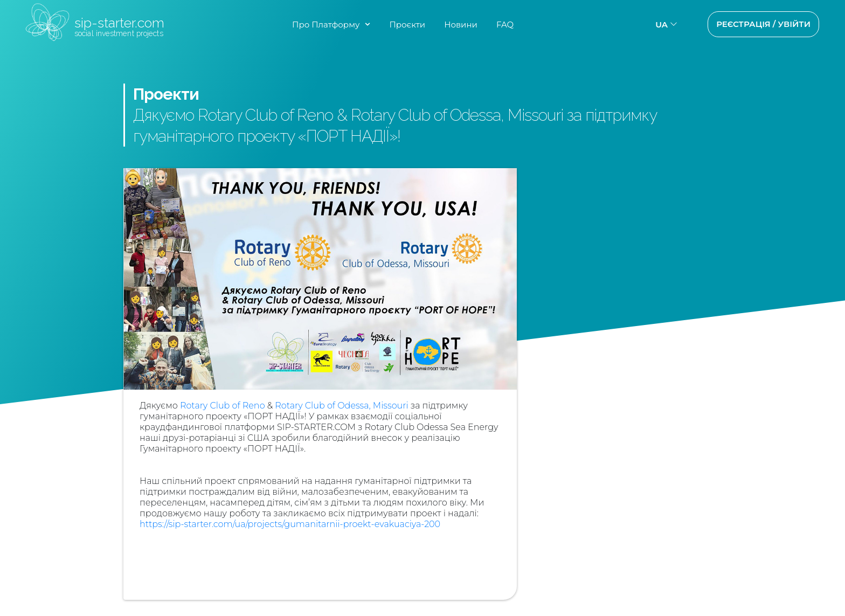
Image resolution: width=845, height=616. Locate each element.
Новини (461, 25)
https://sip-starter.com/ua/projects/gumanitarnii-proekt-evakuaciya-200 (290, 524)
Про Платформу (326, 25)
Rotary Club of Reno (223, 406)
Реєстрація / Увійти (763, 24)
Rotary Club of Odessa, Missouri (341, 406)
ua (662, 25)
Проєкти (407, 25)
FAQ (505, 25)
